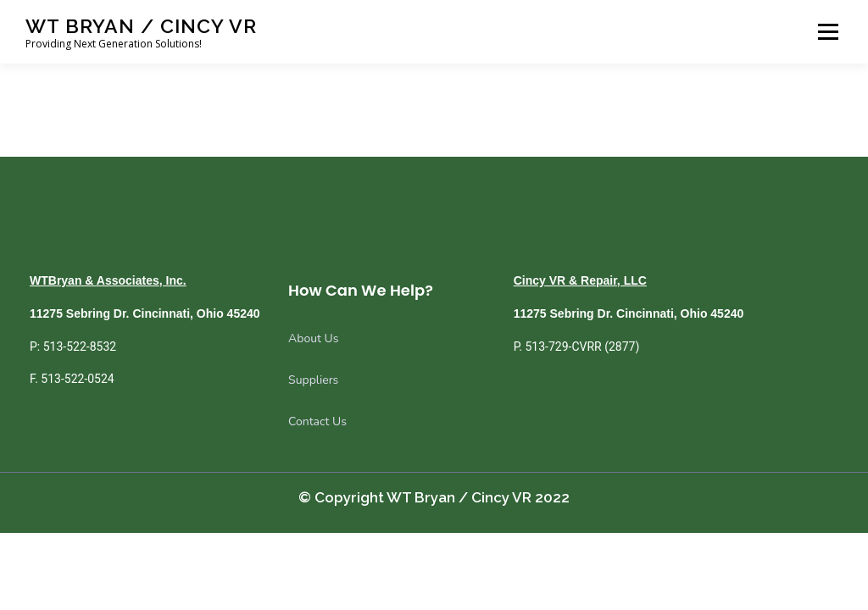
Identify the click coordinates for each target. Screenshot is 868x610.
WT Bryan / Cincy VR (141, 26)
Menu (828, 32)
